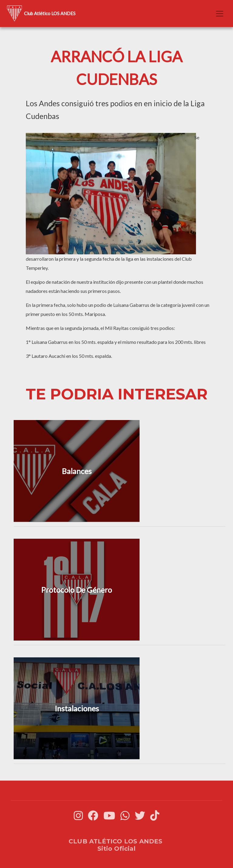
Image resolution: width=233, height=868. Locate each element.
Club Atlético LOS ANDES (40, 14)
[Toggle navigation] (220, 14)
